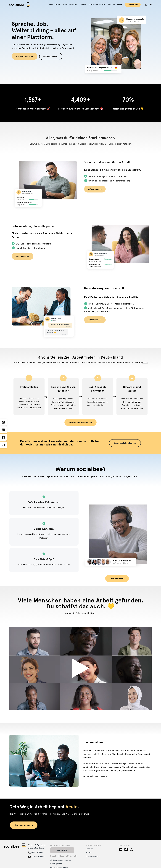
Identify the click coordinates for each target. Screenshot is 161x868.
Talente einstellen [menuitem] (70, 5)
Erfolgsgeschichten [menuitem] (97, 5)
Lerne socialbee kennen (125, 443)
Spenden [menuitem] (83, 5)
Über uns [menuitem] (111, 5)
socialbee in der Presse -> (95, 776)
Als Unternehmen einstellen (61, 860)
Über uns (89, 849)
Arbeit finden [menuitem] (55, 5)
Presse (88, 853)
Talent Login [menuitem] (133, 5)
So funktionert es (51, 56)
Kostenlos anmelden (25, 56)
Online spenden (56, 864)
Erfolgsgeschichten (85, 613)
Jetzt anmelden (95, 189)
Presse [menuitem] (120, 5)
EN (151, 5)
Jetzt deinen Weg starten (81, 422)
